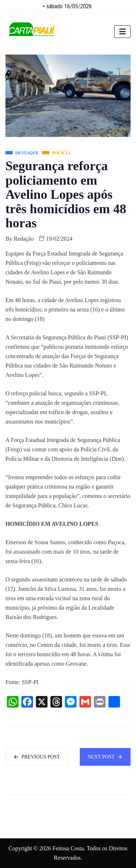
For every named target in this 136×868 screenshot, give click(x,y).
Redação (24, 239)
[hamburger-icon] (122, 32)
